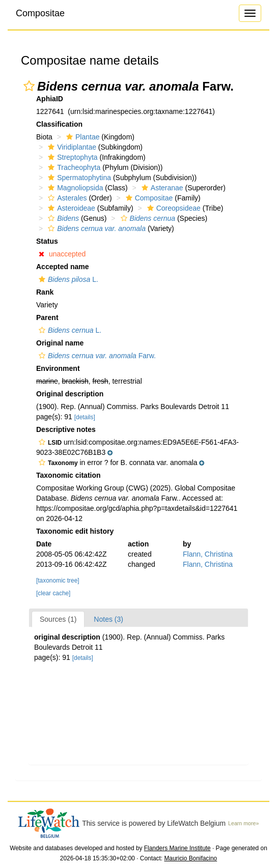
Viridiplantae (71, 147)
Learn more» (243, 823)
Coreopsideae (173, 208)
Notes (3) (108, 619)
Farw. (96, 356)
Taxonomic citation (68, 475)
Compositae (40, 13)
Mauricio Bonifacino (190, 858)
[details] (85, 417)
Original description (70, 394)
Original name (60, 343)
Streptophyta (71, 157)
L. (67, 279)
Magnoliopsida (74, 188)
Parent (47, 317)
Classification (59, 124)
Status (47, 241)
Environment (58, 368)
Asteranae (161, 188)
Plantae (81, 137)
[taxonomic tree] (58, 581)
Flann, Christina (208, 554)
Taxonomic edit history (75, 531)
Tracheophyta (73, 167)
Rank (45, 292)
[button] (29, 86)
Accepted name (62, 267)
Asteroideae (70, 208)
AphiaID (50, 99)
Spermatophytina (78, 178)
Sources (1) (58, 619)
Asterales (66, 198)
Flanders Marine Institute (177, 848)
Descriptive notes (66, 429)
